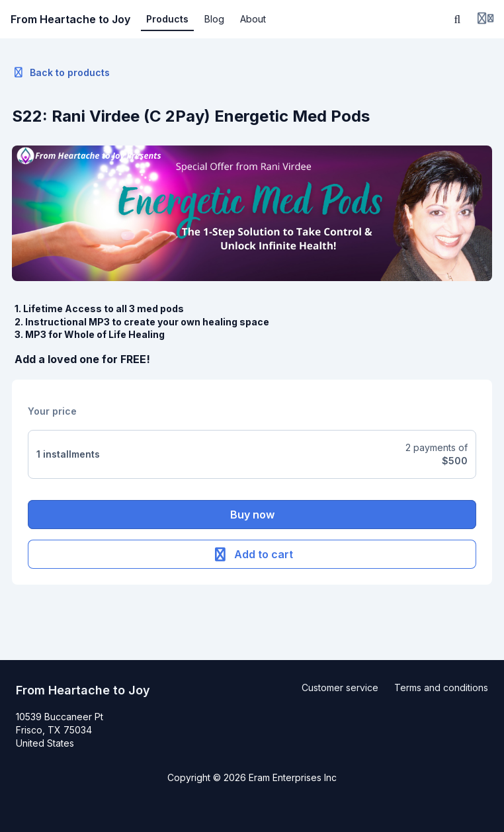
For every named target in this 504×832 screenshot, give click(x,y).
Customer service (340, 687)
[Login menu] (485, 19)
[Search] (458, 19)
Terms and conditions (441, 687)
